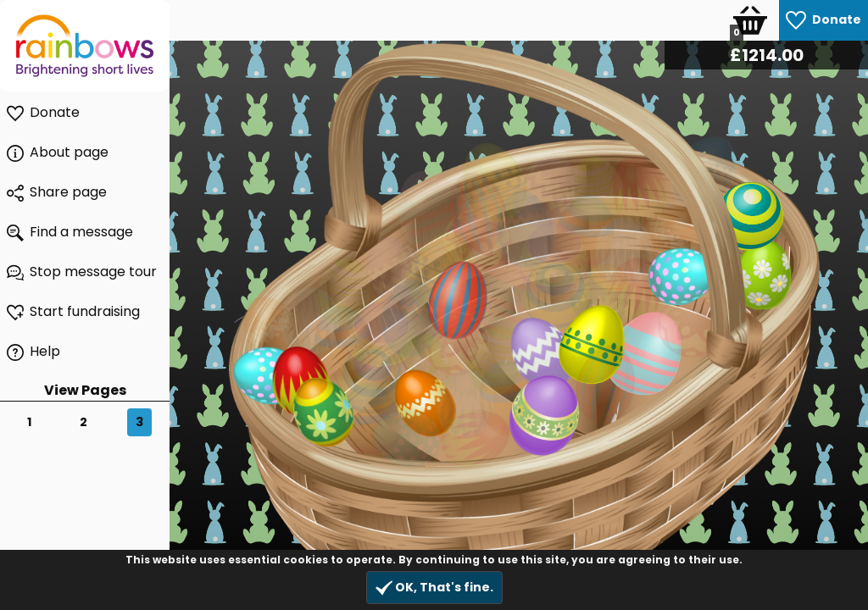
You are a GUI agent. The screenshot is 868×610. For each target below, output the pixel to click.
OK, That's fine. (434, 588)
